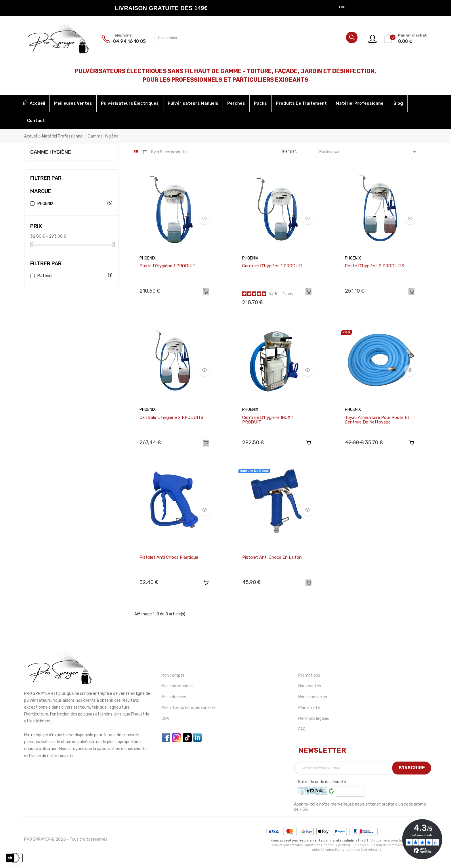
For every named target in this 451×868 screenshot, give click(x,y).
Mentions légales (314, 719)
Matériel (74, 276)
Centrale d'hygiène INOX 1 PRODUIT (268, 420)
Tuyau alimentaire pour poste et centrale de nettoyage (377, 420)
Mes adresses (174, 697)
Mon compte (173, 675)
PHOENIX (74, 204)
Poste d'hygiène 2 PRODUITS (374, 266)
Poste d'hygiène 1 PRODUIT (167, 266)
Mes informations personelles (189, 708)
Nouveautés (310, 686)
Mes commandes (177, 686)
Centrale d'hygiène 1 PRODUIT (272, 266)
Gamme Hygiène (51, 152)
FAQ (342, 7)
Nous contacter (313, 697)
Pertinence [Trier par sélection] (369, 152)
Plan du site (309, 708)
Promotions (309, 675)
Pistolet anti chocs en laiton (272, 557)
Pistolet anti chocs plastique (169, 557)
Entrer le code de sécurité (322, 782)
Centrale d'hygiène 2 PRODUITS (171, 418)
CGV (165, 719)
